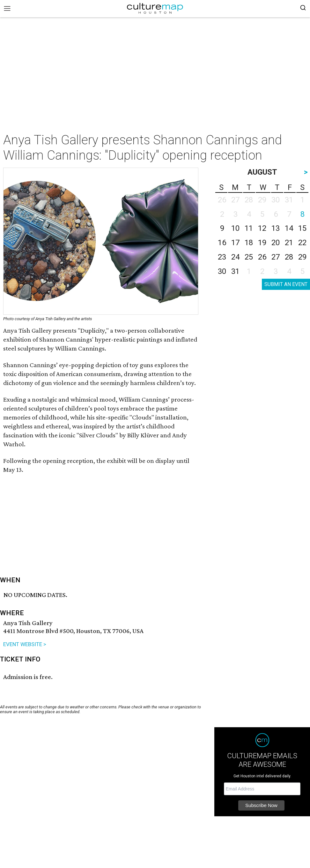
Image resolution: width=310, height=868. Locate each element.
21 (289, 243)
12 (262, 228)
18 (249, 243)
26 (262, 257)
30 (222, 271)
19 (262, 243)
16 (222, 243)
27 (276, 257)
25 (249, 257)
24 (235, 257)
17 (235, 243)
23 (222, 257)
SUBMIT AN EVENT (286, 284)
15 (302, 228)
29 (302, 257)
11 (249, 228)
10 (235, 228)
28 (289, 257)
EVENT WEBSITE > (25, 644)
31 (235, 271)
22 (302, 243)
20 (276, 243)
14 (289, 228)
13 (276, 228)
